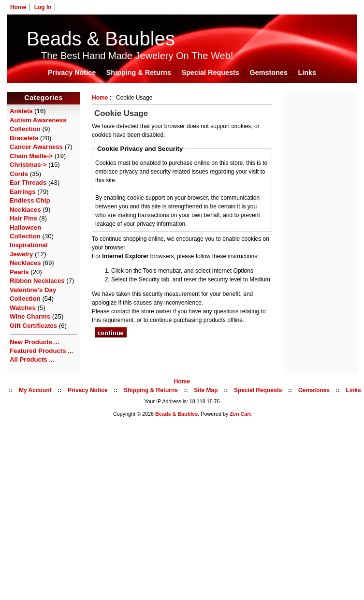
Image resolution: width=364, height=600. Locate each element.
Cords (19, 174)
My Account (35, 390)
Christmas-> (28, 165)
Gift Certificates (33, 326)
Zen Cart (240, 414)
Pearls (19, 272)
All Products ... (32, 359)
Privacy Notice (72, 73)
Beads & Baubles (101, 39)
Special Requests (211, 73)
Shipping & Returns (139, 73)
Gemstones (268, 73)
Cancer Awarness (36, 147)
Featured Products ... (41, 351)
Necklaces (25, 263)
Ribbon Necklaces (37, 281)
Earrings (23, 192)
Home (18, 7)
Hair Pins (23, 218)
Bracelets (24, 138)
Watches (23, 308)
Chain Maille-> (31, 156)
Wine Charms (30, 316)
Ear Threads (28, 183)
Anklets (21, 111)
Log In (43, 7)
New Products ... (35, 342)
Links (307, 73)
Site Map (206, 390)
